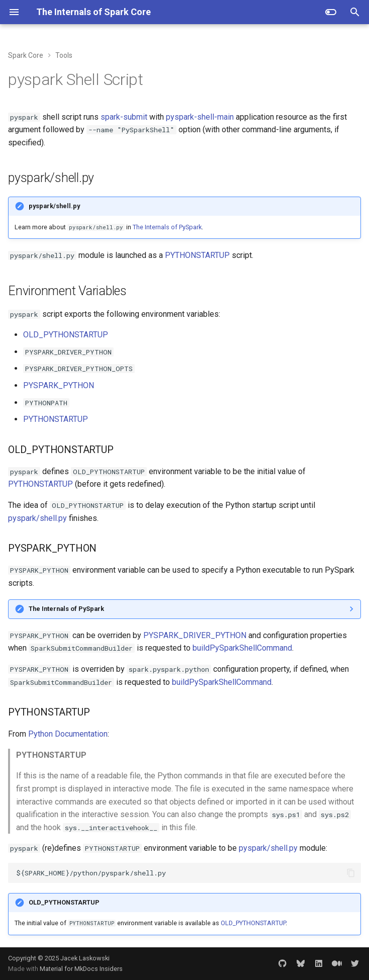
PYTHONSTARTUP (197, 255)
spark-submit (124, 117)
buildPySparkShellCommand (242, 648)
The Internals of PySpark (167, 227)
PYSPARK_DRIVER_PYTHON (195, 635)
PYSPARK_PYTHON (59, 385)
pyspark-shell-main (200, 117)
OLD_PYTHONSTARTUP (66, 335)
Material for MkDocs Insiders (81, 969)
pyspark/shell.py (37, 518)
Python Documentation (68, 734)
